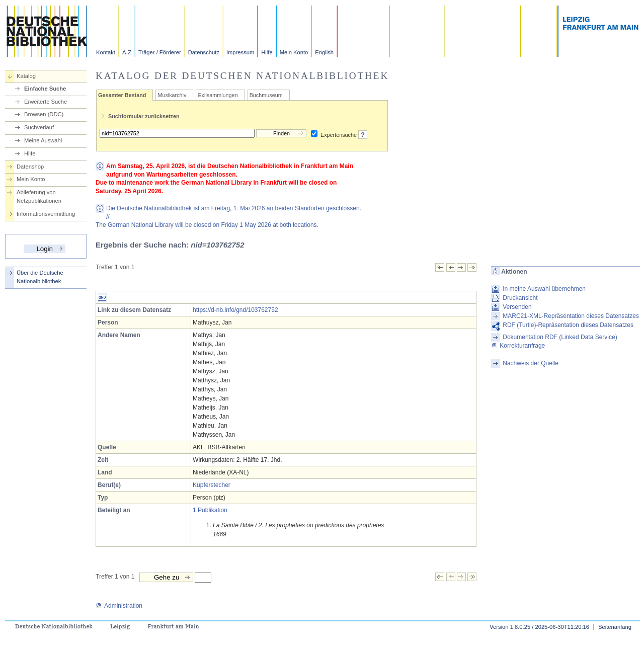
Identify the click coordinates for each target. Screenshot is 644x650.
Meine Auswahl (43, 140)
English (324, 52)
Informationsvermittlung (46, 214)
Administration (119, 606)
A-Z (127, 52)
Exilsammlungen (218, 95)
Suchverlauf (39, 127)
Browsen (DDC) (44, 114)
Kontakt (106, 52)
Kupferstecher (212, 485)
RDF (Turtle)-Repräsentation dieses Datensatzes (568, 325)
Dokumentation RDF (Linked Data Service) (560, 337)
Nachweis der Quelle (531, 363)
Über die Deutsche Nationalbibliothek (40, 277)
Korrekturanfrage (518, 346)
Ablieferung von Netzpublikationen (39, 196)
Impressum (240, 52)
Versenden (517, 307)
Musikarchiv (172, 95)
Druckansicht (520, 298)
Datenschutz (204, 52)
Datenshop (30, 167)
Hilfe (267, 52)
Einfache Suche (45, 89)
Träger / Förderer (160, 52)
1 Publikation (210, 510)
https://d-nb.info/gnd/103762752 (235, 310)
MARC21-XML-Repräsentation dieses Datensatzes (571, 316)
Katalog (26, 76)
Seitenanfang (615, 627)
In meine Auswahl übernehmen (544, 289)
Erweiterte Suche (46, 102)
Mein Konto (294, 52)
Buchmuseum (266, 95)
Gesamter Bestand (122, 95)
